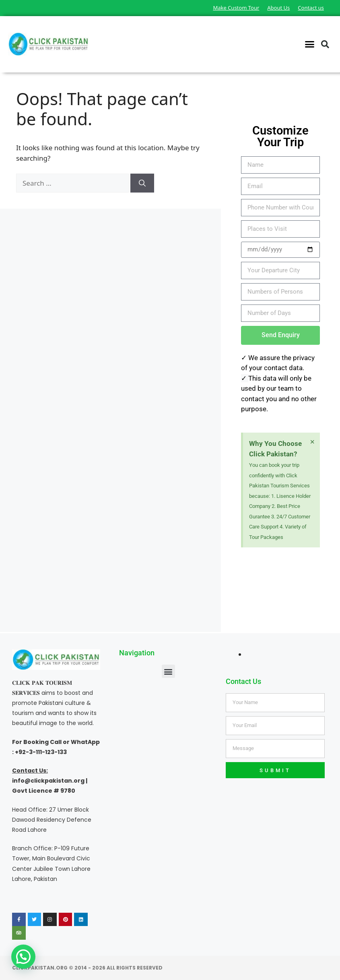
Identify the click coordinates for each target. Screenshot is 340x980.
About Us (278, 8)
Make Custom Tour (236, 8)
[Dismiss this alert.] (312, 442)
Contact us (311, 8)
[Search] (142, 183)
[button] (310, 44)
